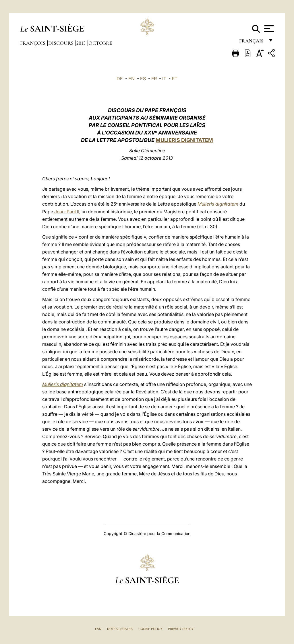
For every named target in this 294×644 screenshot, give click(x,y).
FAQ (98, 629)
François (33, 43)
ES (143, 79)
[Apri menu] (268, 29)
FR (154, 79)
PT (175, 79)
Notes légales (120, 629)
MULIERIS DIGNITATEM (184, 140)
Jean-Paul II (67, 212)
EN (131, 79)
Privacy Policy (181, 629)
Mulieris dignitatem (218, 204)
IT (164, 79)
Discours (61, 43)
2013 (82, 43)
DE (120, 79)
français (252, 42)
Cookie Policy (150, 629)
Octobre (100, 43)
